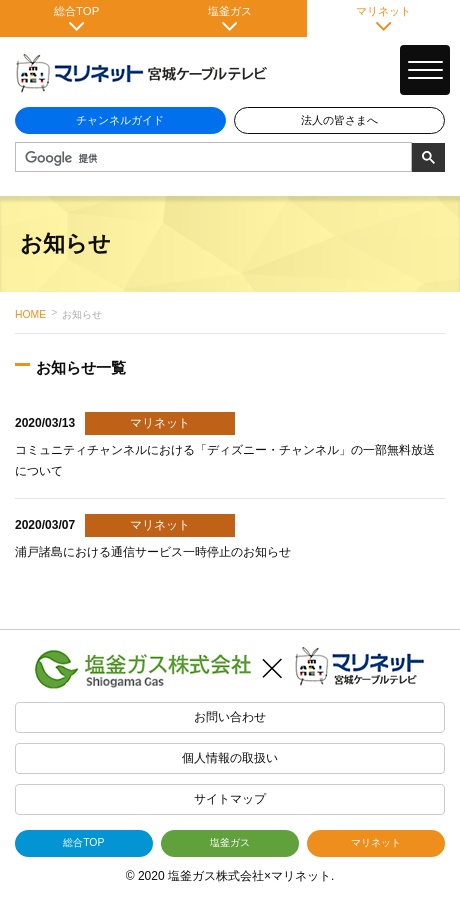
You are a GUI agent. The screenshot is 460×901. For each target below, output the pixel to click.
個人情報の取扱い (230, 758)
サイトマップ (230, 799)
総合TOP (76, 18)
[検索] (211, 158)
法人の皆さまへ (339, 120)
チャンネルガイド (120, 120)
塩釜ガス (229, 18)
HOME (30, 314)
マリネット (383, 18)
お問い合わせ (230, 717)
